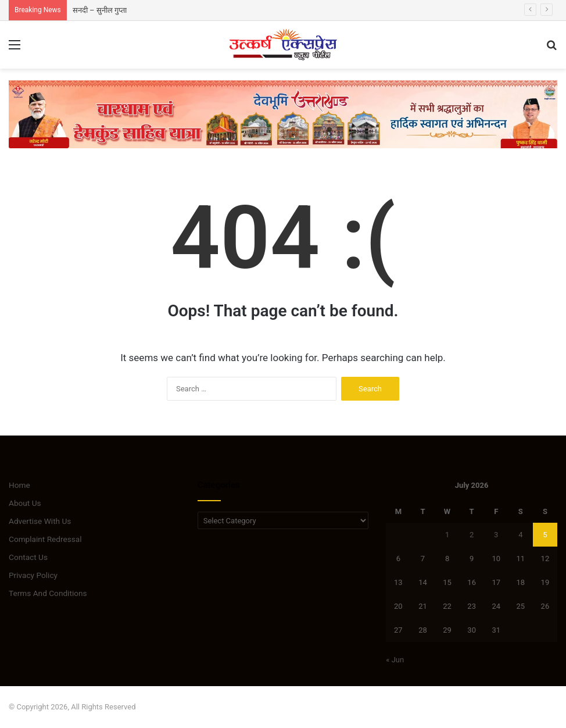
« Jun (395, 660)
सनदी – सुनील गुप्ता (100, 10)
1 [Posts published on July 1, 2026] (447, 535)
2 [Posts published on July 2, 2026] (472, 535)
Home (19, 485)
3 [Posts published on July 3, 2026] (496, 535)
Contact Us (28, 557)
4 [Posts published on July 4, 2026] (520, 535)
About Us (25, 503)
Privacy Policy (33, 575)
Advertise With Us (40, 521)
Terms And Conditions (48, 593)
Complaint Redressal (45, 539)
